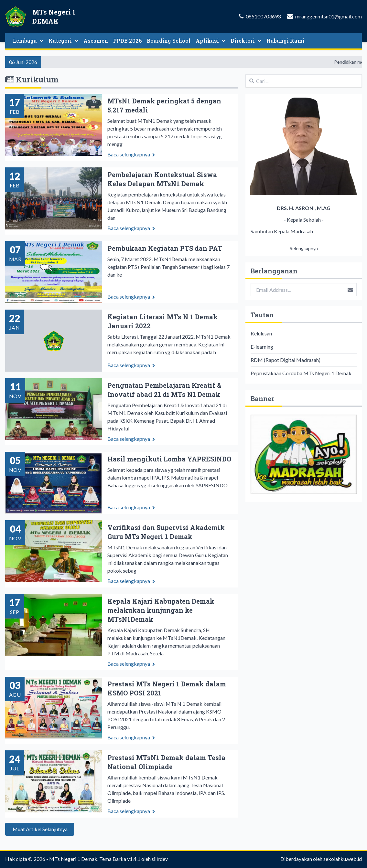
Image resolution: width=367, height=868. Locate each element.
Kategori (63, 41)
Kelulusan (261, 333)
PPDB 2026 (127, 41)
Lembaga (28, 41)
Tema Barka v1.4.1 (120, 859)
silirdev (160, 859)
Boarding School (169, 41)
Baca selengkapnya (131, 154)
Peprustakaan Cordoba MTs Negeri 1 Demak (301, 373)
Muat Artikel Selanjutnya (40, 836)
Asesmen (96, 41)
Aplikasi (210, 41)
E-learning (262, 347)
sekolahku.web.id (343, 859)
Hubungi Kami (286, 41)
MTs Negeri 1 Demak (73, 859)
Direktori (246, 41)
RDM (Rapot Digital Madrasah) (286, 360)
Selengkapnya (304, 248)
